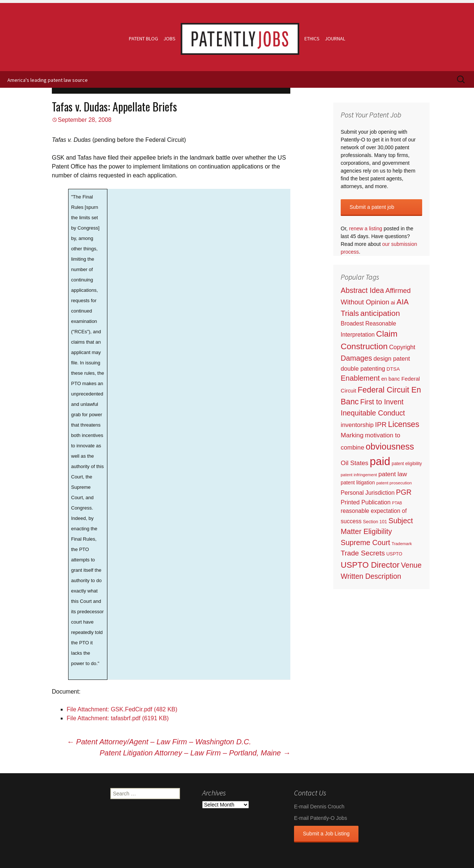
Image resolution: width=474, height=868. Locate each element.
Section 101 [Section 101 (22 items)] (375, 522)
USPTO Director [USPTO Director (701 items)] (370, 565)
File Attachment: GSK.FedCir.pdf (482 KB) (122, 709)
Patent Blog (143, 39)
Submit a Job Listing (326, 834)
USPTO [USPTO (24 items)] (394, 554)
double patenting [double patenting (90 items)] (363, 368)
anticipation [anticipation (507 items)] (380, 313)
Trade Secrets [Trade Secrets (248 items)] (363, 553)
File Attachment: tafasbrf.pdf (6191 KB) (118, 718)
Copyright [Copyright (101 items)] (402, 347)
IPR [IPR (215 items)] (381, 425)
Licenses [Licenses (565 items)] (404, 424)
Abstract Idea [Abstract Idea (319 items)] (362, 290)
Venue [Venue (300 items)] (411, 565)
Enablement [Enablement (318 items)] (360, 378)
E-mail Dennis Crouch (319, 807)
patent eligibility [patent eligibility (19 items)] (407, 464)
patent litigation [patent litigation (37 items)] (358, 483)
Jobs (169, 39)
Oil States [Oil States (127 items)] (355, 463)
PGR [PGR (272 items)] (404, 492)
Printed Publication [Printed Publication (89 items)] (366, 502)
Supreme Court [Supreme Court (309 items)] (365, 542)
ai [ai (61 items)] (393, 302)
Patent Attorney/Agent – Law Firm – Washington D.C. (159, 742)
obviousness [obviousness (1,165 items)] (390, 447)
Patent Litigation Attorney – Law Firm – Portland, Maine (195, 753)
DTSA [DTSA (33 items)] (393, 369)
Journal (335, 39)
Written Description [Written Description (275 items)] (371, 576)
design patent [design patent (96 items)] (392, 358)
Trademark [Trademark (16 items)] (402, 544)
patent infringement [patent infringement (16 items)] (359, 475)
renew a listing (366, 228)
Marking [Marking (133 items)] (352, 435)
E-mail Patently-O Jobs (321, 818)
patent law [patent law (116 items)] (393, 474)
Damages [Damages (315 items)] (356, 358)
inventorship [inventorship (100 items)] (357, 425)
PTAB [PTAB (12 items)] (397, 503)
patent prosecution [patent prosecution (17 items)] (394, 483)
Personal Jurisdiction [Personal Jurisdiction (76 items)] (368, 493)
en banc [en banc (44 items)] (390, 379)
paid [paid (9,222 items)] (380, 461)
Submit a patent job (372, 207)
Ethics (312, 39)
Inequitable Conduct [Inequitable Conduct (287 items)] (373, 413)
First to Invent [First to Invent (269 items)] (382, 402)
